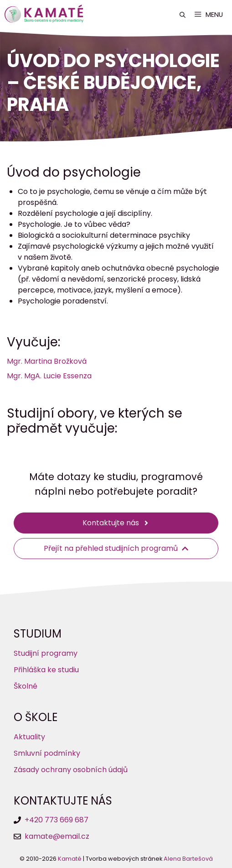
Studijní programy (46, 653)
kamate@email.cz (57, 836)
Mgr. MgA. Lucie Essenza (49, 376)
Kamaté (70, 859)
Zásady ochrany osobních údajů (71, 770)
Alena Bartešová (188, 859)
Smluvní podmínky (47, 753)
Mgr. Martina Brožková (47, 361)
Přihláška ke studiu (46, 670)
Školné (26, 686)
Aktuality (29, 737)
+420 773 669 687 (57, 820)
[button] (183, 15)
